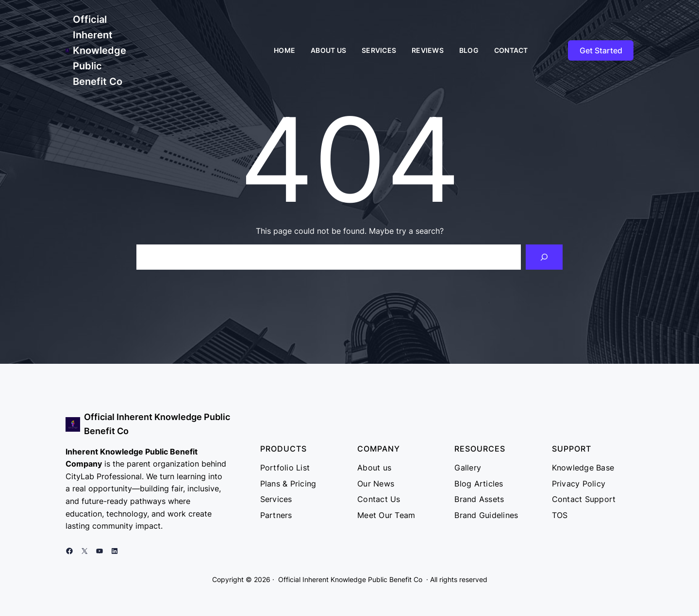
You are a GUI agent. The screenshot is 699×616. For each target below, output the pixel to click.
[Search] (544, 257)
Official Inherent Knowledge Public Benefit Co (100, 50)
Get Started (601, 50)
